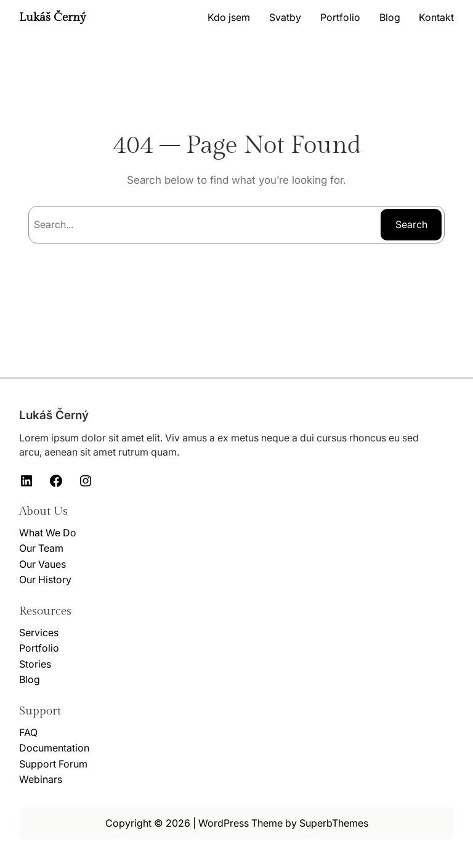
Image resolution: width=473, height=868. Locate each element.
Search (411, 224)
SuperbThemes (334, 823)
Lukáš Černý (53, 17)
